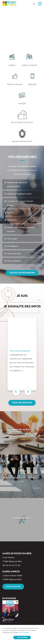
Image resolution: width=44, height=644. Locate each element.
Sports (10, 169)
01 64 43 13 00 (13, 522)
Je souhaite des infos (22, 263)
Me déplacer (13, 203)
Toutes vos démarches (22, 230)
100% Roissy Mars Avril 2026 (15, 586)
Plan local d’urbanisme (20, 307)
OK (36, 615)
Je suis (22, 253)
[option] (22, 7)
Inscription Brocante (22, 98)
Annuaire (32, 41)
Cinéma (12, 22)
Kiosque (22, 60)
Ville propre (12, 195)
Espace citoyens (29, 22)
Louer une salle (14, 210)
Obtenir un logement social (19, 150)
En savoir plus (24, 632)
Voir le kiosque (13, 593)
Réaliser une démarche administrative (17, 141)
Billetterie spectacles (22, 79)
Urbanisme (12, 177)
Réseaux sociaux (15, 41)
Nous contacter (14, 218)
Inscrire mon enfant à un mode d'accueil (21, 186)
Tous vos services (22, 359)
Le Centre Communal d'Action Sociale (20, 160)
